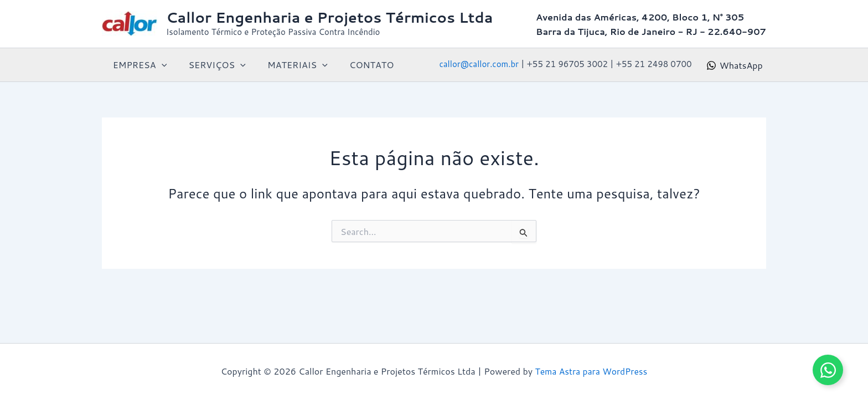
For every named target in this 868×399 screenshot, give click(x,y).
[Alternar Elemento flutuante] (828, 370)
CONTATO (357, 65)
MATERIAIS (288, 65)
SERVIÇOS (211, 65)
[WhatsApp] (734, 65)
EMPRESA (138, 65)
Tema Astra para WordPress (591, 371)
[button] (159, 65)
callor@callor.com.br (479, 64)
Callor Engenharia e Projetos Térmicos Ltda (329, 17)
